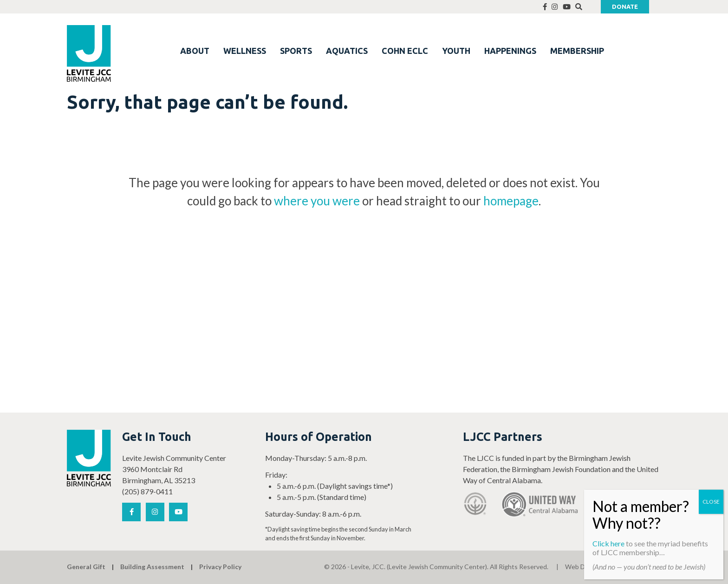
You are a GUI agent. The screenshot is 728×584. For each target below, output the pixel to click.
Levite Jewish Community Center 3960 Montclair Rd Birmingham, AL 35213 (174, 469)
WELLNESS (245, 51)
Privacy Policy (220, 567)
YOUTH (456, 51)
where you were (317, 201)
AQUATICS (347, 51)
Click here (608, 543)
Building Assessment (152, 567)
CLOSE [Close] (711, 502)
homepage (511, 201)
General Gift (86, 567)
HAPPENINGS (510, 51)
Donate (625, 7)
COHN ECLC (405, 51)
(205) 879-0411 (147, 491)
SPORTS (296, 51)
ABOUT (195, 51)
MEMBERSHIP (577, 51)
